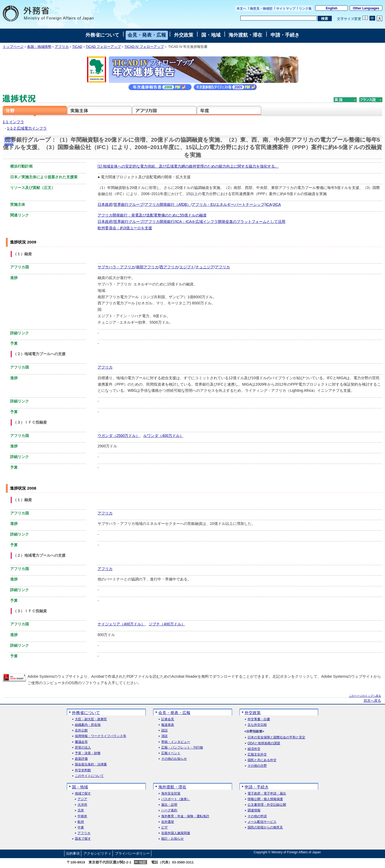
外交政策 (184, 35)
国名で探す (83, 839)
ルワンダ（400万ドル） (163, 436)
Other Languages (366, 8)
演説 (164, 736)
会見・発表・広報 (147, 35)
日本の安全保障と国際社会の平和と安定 (276, 737)
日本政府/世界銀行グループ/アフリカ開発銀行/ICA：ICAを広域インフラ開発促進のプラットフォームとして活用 (191, 222)
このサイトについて (89, 776)
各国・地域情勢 (39, 47)
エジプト (187, 267)
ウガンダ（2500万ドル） (119, 436)
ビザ (164, 828)
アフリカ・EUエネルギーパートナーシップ (228, 204)
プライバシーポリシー (132, 853)
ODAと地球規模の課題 (264, 743)
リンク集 (305, 9)
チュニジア (205, 267)
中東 (81, 828)
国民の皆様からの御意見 (265, 828)
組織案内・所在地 (88, 725)
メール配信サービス (262, 822)
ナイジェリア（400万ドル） (121, 624)
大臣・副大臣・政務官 (91, 719)
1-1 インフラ (13, 122)
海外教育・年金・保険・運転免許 (185, 816)
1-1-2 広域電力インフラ (27, 128)
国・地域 (211, 35)
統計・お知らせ (172, 839)
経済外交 (254, 749)
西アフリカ (169, 267)
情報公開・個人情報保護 (265, 799)
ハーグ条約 (169, 810)
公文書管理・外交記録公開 (267, 805)
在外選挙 (168, 822)
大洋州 (82, 805)
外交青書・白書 (259, 719)
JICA (277, 204)
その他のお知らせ (174, 759)
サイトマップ (286, 9)
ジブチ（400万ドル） (167, 624)
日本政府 (105, 204)
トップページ (13, 47)
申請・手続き (285, 35)
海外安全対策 (171, 794)
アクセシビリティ (97, 853)
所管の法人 (83, 748)
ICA (269, 204)
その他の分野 (257, 766)
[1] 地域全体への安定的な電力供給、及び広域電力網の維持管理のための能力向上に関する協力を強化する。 (188, 166)
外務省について (102, 35)
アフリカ (62, 47)
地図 (143, 862)
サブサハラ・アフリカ (116, 267)
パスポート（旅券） (176, 799)
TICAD (77, 47)
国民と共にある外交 (262, 760)
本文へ (241, 9)
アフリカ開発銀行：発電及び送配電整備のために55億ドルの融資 (152, 215)
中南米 (82, 816)
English (332, 8)
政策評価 (81, 759)
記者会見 (168, 719)
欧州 (81, 822)
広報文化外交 (257, 755)
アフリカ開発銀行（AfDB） (168, 204)
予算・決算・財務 (88, 753)
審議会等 (81, 742)
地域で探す (83, 794)
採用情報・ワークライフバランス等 (101, 736)
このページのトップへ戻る (365, 696)
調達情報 (254, 810)
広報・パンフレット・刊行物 (182, 748)
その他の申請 (257, 816)
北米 (81, 810)
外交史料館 (83, 770)
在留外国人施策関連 (176, 833)
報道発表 (168, 725)
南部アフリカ (147, 267)
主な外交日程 (257, 725)
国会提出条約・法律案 (91, 764)
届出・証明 (169, 805)
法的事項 (73, 853)
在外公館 (81, 731)
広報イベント (171, 753)
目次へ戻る (372, 701)
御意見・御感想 (261, 9)
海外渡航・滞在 (245, 35)
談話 (164, 731)
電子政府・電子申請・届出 (267, 794)
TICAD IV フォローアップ (144, 47)
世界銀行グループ (129, 204)
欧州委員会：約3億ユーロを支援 (125, 228)
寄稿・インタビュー (176, 742)
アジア (82, 799)
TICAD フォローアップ (103, 47)
